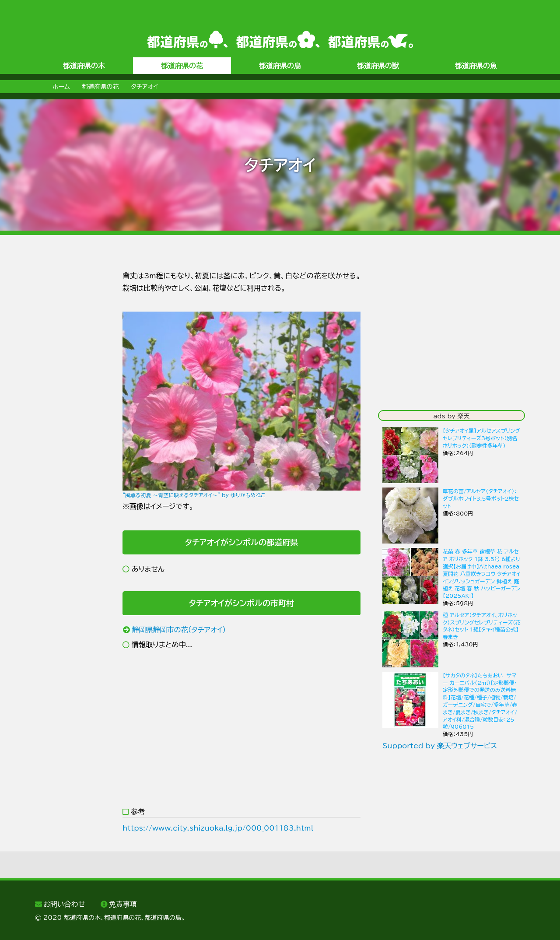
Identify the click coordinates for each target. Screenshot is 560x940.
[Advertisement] (70, 401)
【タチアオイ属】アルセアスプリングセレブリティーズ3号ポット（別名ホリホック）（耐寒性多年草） (481, 438)
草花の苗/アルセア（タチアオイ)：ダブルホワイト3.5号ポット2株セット (481, 498)
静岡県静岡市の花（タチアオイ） (179, 630)
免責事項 (123, 904)
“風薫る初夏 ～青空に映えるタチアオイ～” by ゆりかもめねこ (194, 495)
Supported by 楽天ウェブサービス (440, 746)
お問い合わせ (64, 904)
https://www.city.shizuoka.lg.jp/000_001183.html (218, 828)
